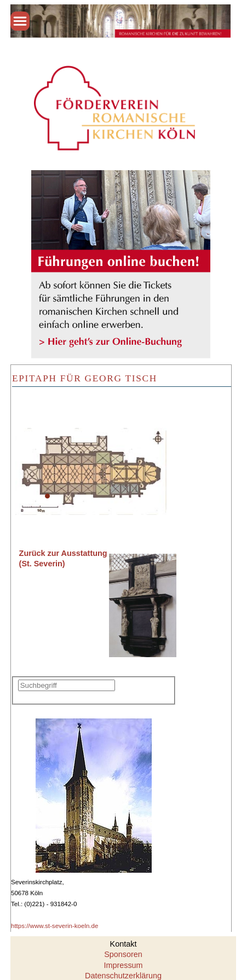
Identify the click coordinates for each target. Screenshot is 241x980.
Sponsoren (123, 954)
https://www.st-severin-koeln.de (54, 926)
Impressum (123, 965)
